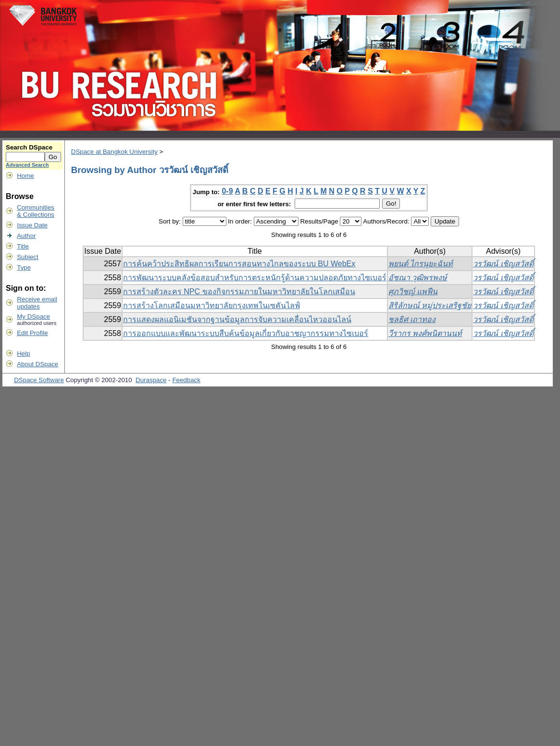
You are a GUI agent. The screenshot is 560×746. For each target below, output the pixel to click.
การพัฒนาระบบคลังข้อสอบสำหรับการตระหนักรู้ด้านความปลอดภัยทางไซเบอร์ (255, 278)
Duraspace (151, 380)
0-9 (227, 191)
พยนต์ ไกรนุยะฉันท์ (421, 264)
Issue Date (32, 225)
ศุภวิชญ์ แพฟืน (413, 292)
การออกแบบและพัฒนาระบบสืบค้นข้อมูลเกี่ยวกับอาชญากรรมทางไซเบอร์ (246, 333)
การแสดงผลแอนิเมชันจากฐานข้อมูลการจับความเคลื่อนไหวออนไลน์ (237, 319)
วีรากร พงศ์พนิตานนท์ (425, 333)
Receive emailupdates (37, 303)
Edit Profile (32, 333)
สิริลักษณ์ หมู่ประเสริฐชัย (430, 305)
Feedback (186, 380)
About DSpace (37, 364)
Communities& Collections (36, 211)
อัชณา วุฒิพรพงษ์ (418, 278)
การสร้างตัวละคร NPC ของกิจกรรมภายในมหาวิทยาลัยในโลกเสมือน (239, 292)
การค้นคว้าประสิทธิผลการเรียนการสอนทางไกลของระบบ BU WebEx (239, 264)
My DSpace (33, 317)
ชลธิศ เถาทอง (412, 319)
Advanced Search (27, 165)
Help (23, 354)
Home (25, 176)
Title (23, 246)
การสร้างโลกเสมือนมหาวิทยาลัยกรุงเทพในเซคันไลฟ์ (212, 305)
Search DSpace (29, 147)
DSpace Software (39, 380)
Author (26, 236)
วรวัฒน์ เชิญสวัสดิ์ (503, 264)
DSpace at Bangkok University (114, 152)
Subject (27, 257)
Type (24, 267)
